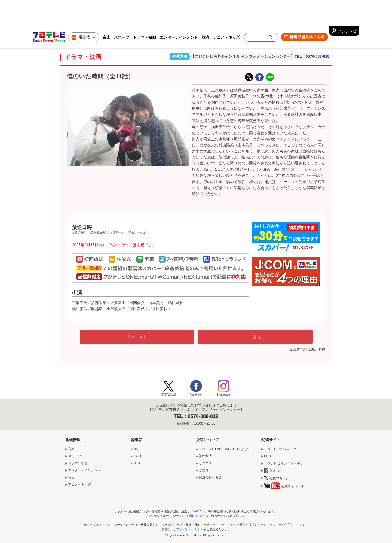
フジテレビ (347, 31)
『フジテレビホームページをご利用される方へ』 (178, 516)
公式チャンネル (284, 487)
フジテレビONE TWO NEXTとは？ (224, 449)
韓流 (206, 37)
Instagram (223, 395)
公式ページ (275, 471)
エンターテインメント (179, 37)
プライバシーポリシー (189, 529)
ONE (137, 449)
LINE (270, 77)
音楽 (106, 37)
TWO (137, 456)
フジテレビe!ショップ (280, 449)
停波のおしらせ (210, 477)
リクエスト (137, 337)
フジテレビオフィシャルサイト (287, 463)
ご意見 (255, 337)
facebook (259, 77)
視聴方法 (180, 56)
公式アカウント (278, 479)
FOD (267, 456)
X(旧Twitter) (249, 77)
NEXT (138, 463)
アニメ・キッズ (226, 37)
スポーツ (122, 37)
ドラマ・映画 (145, 37)
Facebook (196, 395)
